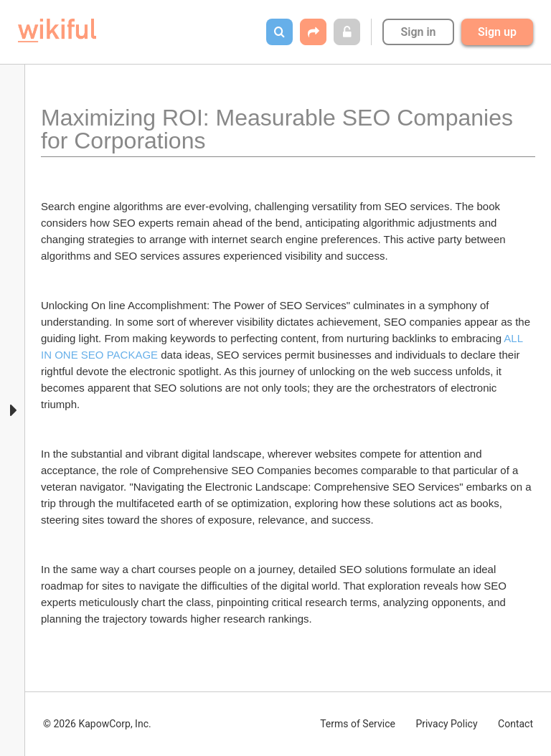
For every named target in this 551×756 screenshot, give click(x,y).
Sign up (497, 32)
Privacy (446, 724)
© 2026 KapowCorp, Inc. (97, 724)
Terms (358, 724)
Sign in (418, 32)
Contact (515, 724)
